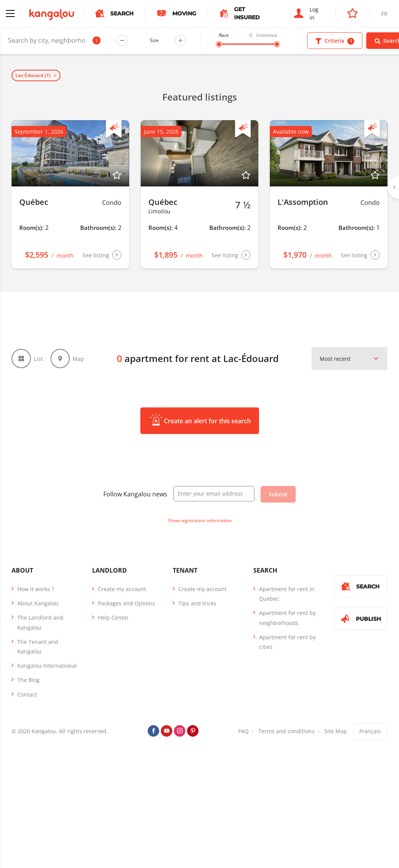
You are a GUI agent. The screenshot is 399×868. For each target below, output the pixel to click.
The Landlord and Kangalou (40, 622)
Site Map (336, 731)
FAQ (243, 731)
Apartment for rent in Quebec (287, 594)
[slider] (219, 44)
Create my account (122, 589)
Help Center (113, 617)
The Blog (29, 680)
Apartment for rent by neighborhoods (287, 618)
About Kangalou (38, 603)
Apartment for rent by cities (287, 642)
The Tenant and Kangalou (38, 647)
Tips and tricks (197, 603)
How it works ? (36, 589)
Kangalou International (47, 666)
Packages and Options (126, 603)
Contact (27, 695)
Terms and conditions (286, 731)
